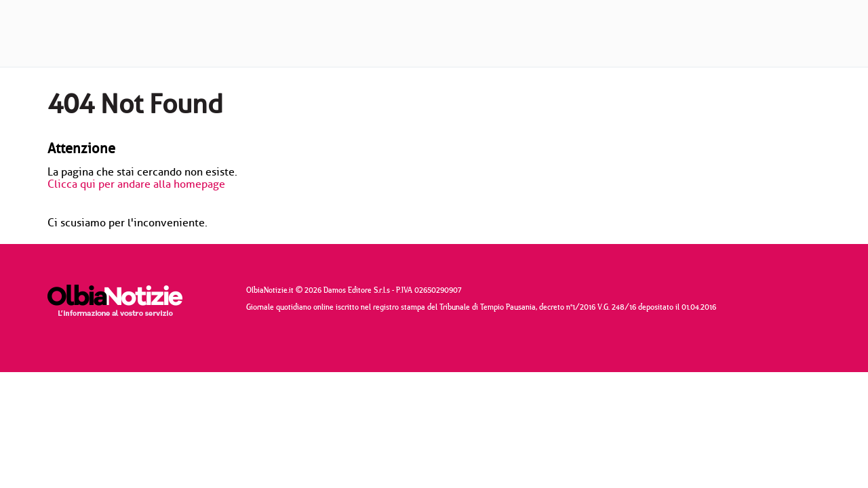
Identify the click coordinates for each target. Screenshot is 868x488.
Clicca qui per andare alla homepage (136, 184)
